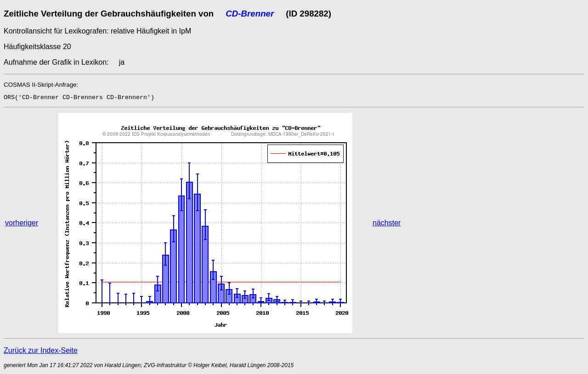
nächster (387, 223)
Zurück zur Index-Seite (41, 350)
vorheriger (22, 223)
